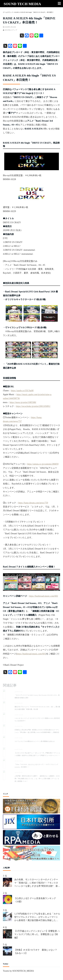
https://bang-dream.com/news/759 (33, 503)
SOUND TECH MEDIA (22, 4)
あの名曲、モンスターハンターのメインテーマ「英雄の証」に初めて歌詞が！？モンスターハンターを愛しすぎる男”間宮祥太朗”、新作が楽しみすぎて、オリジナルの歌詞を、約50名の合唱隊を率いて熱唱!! (37, 883)
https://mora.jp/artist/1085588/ (23, 402)
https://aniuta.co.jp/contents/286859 (43, 464)
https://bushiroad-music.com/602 (44, 596)
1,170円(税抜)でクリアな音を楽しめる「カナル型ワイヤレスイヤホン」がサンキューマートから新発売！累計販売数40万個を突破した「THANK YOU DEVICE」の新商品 (37, 917)
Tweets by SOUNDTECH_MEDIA (18, 971)
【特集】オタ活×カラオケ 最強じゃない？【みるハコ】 (36, 951)
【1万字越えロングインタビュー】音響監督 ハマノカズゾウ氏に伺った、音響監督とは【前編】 (37, 934)
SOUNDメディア (11, 30)
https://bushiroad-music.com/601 (31, 654)
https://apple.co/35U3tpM (22, 391)
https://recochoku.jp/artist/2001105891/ (33, 406)
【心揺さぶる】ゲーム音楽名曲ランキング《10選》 (35, 900)
